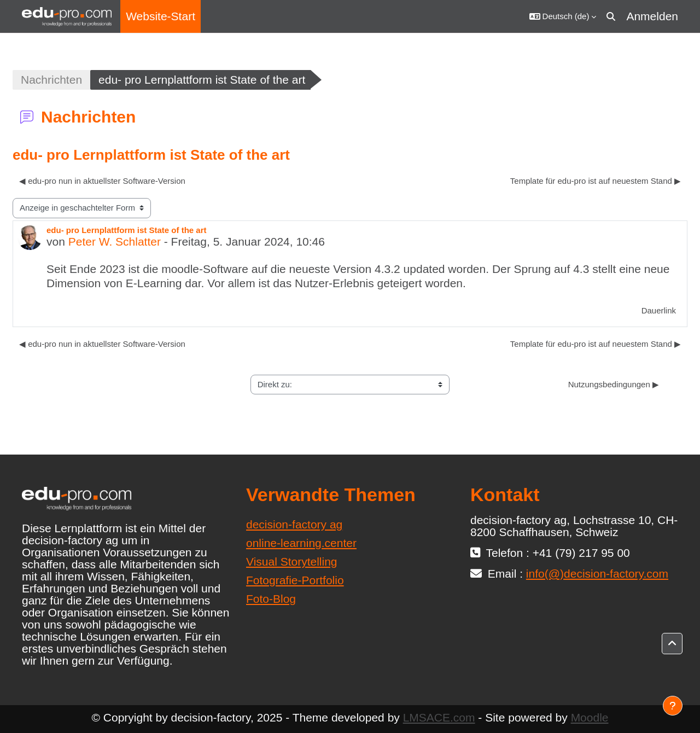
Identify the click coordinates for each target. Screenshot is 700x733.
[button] (563, 16)
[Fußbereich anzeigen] (673, 706)
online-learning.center (301, 543)
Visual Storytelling (292, 562)
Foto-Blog (271, 599)
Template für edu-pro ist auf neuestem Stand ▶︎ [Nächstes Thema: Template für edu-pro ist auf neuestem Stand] (596, 181)
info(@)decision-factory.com (597, 574)
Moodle (590, 717)
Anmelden (652, 16)
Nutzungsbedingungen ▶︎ (614, 384)
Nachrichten (51, 80)
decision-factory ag (294, 524)
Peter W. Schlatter (115, 242)
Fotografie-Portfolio (295, 580)
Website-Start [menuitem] (161, 16)
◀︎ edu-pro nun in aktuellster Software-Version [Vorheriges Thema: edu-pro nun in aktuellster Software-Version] (102, 181)
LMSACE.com (439, 717)
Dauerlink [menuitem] (659, 310)
